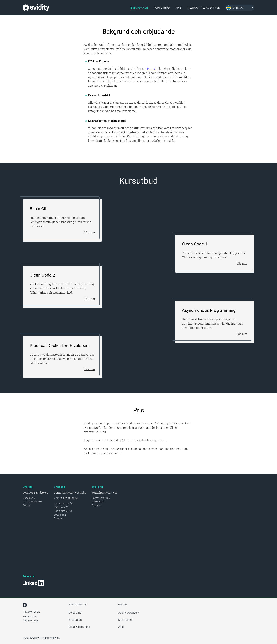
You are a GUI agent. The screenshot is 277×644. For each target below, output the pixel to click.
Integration (75, 620)
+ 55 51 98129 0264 (66, 498)
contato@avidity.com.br (70, 492)
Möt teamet (125, 620)
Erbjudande (139, 8)
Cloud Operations (79, 627)
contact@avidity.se (35, 492)
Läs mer (90, 232)
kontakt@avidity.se (104, 492)
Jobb (121, 627)
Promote (153, 69)
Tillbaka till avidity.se (203, 8)
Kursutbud (162, 8)
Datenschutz (30, 620)
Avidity (36, 8)
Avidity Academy (129, 613)
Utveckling (75, 613)
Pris (178, 8)
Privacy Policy (31, 612)
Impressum (30, 616)
